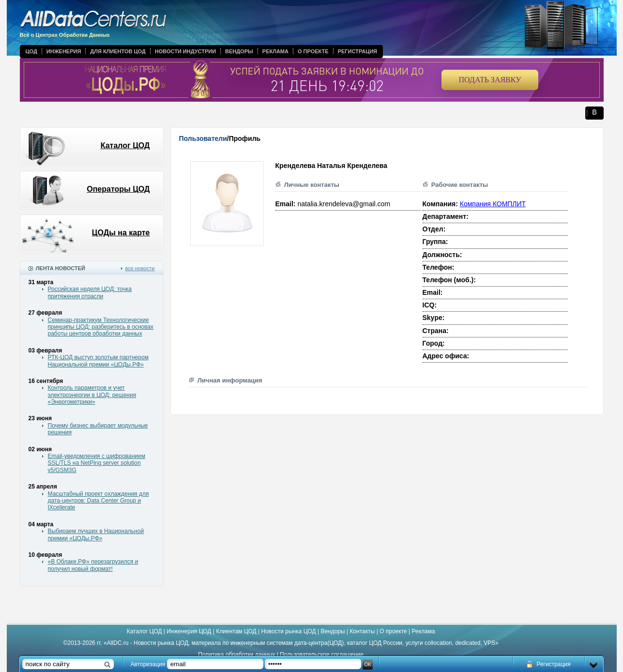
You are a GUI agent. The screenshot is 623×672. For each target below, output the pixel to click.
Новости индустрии (185, 51)
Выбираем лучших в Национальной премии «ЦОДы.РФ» (96, 535)
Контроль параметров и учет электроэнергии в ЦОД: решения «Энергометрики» (92, 395)
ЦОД (31, 51)
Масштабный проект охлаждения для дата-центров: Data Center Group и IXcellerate (99, 501)
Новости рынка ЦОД (289, 631)
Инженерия (64, 51)
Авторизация (148, 664)
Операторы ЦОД (118, 189)
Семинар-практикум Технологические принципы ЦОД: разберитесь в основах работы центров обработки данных (101, 327)
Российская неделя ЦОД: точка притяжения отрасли (90, 292)
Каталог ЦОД (125, 145)
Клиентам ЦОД (236, 631)
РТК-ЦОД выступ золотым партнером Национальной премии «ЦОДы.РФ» (98, 361)
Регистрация (357, 51)
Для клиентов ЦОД (118, 51)
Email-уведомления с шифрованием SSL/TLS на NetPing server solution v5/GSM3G (97, 463)
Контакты (362, 631)
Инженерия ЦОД (189, 631)
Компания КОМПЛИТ (493, 204)
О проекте (313, 51)
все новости (140, 268)
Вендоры (239, 51)
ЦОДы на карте (121, 233)
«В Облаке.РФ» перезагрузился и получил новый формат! (93, 565)
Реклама (275, 51)
